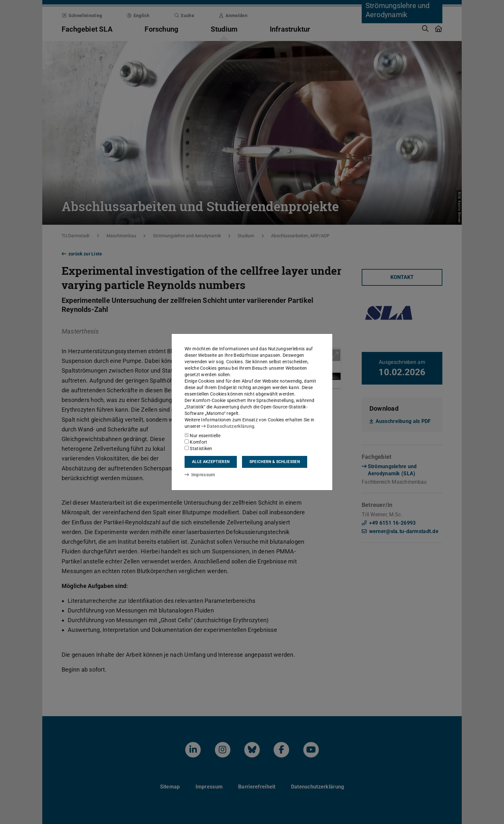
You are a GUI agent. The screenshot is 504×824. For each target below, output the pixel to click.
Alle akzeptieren (211, 462)
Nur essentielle (202, 436)
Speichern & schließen (275, 462)
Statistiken (198, 448)
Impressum (200, 475)
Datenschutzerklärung (228, 426)
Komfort (196, 442)
